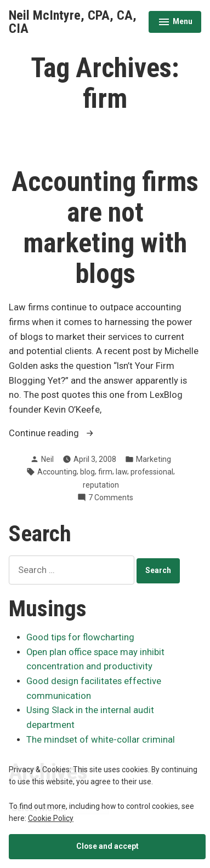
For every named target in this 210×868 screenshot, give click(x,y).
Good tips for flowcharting (80, 637)
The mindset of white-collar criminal (101, 740)
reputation (101, 485)
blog (87, 472)
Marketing (154, 459)
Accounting (57, 472)
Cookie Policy (51, 818)
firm (105, 472)
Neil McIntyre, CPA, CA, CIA (73, 22)
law (121, 472)
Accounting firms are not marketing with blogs (105, 228)
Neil (47, 459)
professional (152, 472)
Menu (175, 23)
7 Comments (111, 497)
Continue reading (70, 434)
